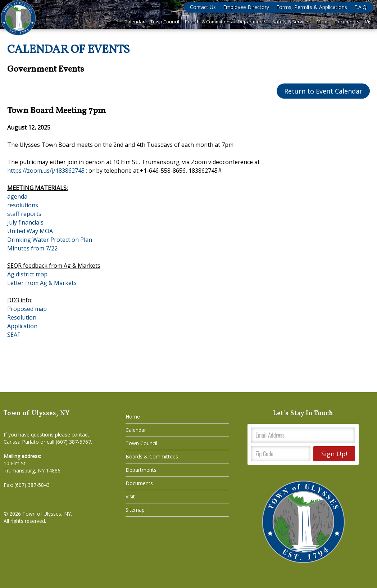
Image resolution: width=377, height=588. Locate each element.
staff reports (24, 214)
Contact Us (203, 7)
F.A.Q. (361, 7)
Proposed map (27, 309)
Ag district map (27, 274)
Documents (347, 22)
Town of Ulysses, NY (47, 514)
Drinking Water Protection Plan (50, 240)
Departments (252, 22)
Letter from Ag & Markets (42, 283)
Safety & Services (292, 22)
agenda (17, 196)
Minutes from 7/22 (32, 248)
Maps (323, 22)
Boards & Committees (208, 22)
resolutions (23, 205)
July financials (25, 222)
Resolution (22, 317)
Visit (370, 22)
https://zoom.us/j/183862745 (46, 171)
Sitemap (135, 510)
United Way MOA (30, 231)
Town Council (165, 22)
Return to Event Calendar (323, 91)
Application (22, 326)
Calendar (135, 22)
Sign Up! (334, 454)
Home (133, 417)
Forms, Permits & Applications (312, 7)
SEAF (14, 335)
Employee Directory (246, 7)
